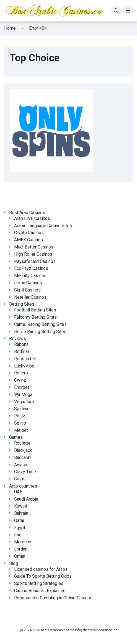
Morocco (23, 542)
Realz (20, 416)
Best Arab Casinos (27, 213)
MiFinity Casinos (30, 276)
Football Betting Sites (35, 310)
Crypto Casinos (29, 233)
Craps (20, 479)
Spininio (22, 409)
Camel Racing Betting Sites (40, 324)
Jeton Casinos (28, 283)
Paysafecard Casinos (35, 261)
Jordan (21, 549)
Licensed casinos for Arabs (41, 569)
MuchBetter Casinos (34, 247)
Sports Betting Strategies (39, 583)
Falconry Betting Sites (35, 317)
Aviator (21, 465)
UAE (18, 492)
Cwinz (20, 380)
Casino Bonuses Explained (40, 591)
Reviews (18, 339)
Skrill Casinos (27, 290)
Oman (20, 556)
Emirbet (22, 387)
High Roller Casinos (33, 254)
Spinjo (20, 423)
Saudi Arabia (26, 499)
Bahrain (21, 513)
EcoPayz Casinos (31, 268)
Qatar (19, 520)
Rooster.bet (25, 359)
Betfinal (21, 352)
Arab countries (23, 486)
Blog (14, 563)
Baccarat (22, 457)
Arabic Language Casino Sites (43, 226)
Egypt (20, 528)
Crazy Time (25, 472)
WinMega (23, 395)
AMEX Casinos (29, 240)
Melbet (21, 430)
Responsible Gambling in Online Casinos (53, 598)
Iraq (18, 535)
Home (10, 28)
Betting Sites (22, 304)
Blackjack (23, 450)
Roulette (22, 443)
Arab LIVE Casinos (32, 218)
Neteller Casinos (30, 297)
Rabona (21, 344)
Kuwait (21, 506)
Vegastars (24, 402)
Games (16, 437)
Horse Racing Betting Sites (40, 332)
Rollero (21, 373)
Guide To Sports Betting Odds (43, 576)
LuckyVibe (24, 366)
